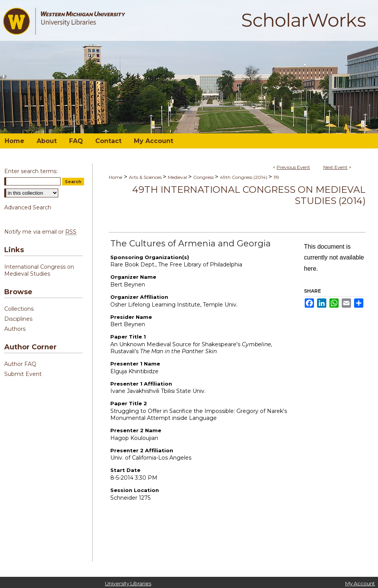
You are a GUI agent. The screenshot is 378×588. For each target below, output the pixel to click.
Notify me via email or (40, 232)
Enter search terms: (31, 171)
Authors (15, 329)
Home (116, 177)
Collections (19, 309)
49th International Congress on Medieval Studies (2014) (249, 195)
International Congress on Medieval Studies (39, 270)
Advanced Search (28, 207)
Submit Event (23, 374)
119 (276, 177)
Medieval (178, 177)
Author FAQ (20, 364)
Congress (204, 177)
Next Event (335, 167)
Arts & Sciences (146, 177)
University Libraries (128, 583)
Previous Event (293, 167)
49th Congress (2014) (244, 177)
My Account (360, 583)
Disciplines (18, 319)
